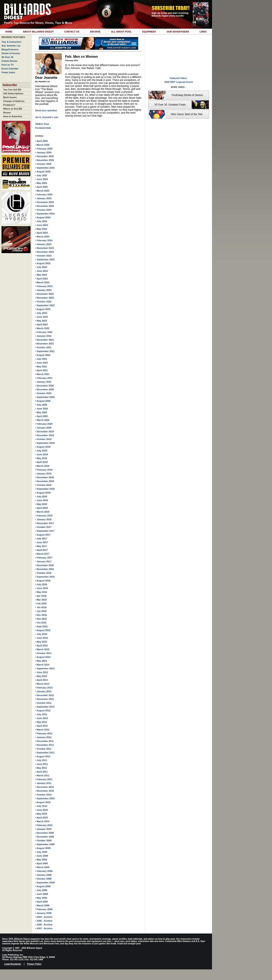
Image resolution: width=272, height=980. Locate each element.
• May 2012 (41, 722)
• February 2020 (44, 424)
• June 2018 (42, 500)
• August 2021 (43, 355)
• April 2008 (41, 902)
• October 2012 (43, 703)
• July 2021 (41, 359)
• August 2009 (43, 848)
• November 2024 (45, 206)
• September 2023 (45, 259)
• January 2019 (43, 474)
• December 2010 (45, 787)
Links (203, 32)
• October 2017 (43, 527)
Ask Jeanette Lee (11, 46)
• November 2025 (45, 160)
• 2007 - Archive (44, 928)
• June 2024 (42, 225)
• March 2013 (42, 684)
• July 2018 (41, 496)
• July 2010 (41, 806)
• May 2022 (41, 321)
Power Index (8, 72)
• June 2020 (42, 409)
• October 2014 (43, 653)
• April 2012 (41, 726)
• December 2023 (45, 248)
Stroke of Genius (11, 53)
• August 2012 (43, 711)
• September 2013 (45, 668)
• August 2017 (43, 535)
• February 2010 (44, 825)
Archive (95, 32)
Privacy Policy (34, 964)
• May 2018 (41, 504)
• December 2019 (45, 431)
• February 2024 (44, 240)
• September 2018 (45, 489)
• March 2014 (42, 665)
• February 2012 (44, 733)
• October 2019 (43, 439)
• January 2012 (43, 737)
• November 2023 (45, 252)
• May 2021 (41, 367)
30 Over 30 (7, 57)
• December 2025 (45, 156)
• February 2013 (44, 688)
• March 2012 (42, 730)
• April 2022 (41, 324)
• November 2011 (45, 745)
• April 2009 (41, 863)
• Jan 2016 (41, 607)
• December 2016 (45, 565)
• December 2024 (45, 202)
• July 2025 (41, 175)
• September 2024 (45, 214)
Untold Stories (9, 61)
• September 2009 (45, 844)
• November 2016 (45, 569)
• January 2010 (43, 829)
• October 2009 (43, 840)
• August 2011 (43, 756)
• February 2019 (44, 470)
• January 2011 (43, 783)
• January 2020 (43, 428)
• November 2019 (45, 435)
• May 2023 (41, 275)
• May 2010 (41, 814)
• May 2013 (41, 676)
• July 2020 (41, 405)
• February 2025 (44, 195)
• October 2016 (43, 573)
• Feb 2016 (41, 604)
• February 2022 (44, 332)
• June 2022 (42, 317)
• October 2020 (43, 393)
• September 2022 (45, 305)
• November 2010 (45, 791)
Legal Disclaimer (13, 964)
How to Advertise (13, 116)
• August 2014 (43, 657)
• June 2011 (42, 764)
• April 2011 (41, 772)
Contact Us (72, 32)
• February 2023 (44, 286)
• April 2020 (41, 416)
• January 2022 (43, 336)
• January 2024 (43, 244)
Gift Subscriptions (13, 93)
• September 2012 (45, 707)
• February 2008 (44, 909)
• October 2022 (43, 302)
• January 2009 (43, 875)
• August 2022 (43, 309)
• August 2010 (43, 802)
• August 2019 (43, 447)
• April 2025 (41, 187)
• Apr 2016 (41, 596)
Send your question (46, 110)
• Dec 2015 (41, 615)
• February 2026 (44, 149)
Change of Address (14, 101)
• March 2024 (42, 237)
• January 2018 (43, 519)
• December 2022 (45, 294)
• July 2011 (41, 760)
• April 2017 (41, 550)
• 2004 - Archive (44, 917)
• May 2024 (41, 229)
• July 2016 (41, 584)
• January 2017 (43, 561)
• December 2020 (45, 386)
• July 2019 (41, 451)
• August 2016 (43, 581)
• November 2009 (45, 837)
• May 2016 (41, 592)
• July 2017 (41, 539)
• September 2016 (45, 577)
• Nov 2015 (41, 619)
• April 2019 (41, 462)
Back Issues (10, 97)
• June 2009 (42, 856)
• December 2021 (45, 340)
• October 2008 (43, 879)
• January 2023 (43, 290)
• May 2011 (41, 768)
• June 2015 (42, 638)
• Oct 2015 (41, 623)
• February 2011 (44, 779)
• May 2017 (41, 546)
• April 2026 (41, 141)
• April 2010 (41, 818)
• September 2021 (45, 351)
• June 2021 (42, 363)
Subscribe (10, 85)
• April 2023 (41, 279)
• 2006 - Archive (44, 925)
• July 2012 (41, 714)
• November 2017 (45, 523)
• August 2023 (43, 263)
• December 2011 (45, 741)
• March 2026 (42, 145)
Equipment (149, 32)
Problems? (9, 105)
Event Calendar (10, 69)
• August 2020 (43, 401)
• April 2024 (41, 233)
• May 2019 (41, 458)
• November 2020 (45, 389)
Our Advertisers (178, 32)
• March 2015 (42, 649)
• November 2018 (45, 481)
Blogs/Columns (10, 49)
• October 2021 (43, 347)
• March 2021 (42, 374)
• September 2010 (45, 798)
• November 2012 (45, 699)
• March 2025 (42, 191)
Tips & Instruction (11, 42)
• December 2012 (45, 695)
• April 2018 (41, 508)
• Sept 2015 (41, 626)
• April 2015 (41, 646)
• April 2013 (41, 680)
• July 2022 (41, 313)
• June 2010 (42, 810)
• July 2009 (41, 852)
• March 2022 (42, 328)
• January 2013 (43, 691)
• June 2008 (42, 894)
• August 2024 (43, 217)
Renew (7, 113)
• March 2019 (42, 466)
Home (9, 32)
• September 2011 (45, 753)
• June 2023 (42, 271)
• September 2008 (45, 883)
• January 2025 (43, 198)
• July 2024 (41, 221)
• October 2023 (43, 256)
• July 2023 (41, 267)
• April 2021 (41, 370)
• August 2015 (43, 630)
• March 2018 (42, 512)
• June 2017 (42, 542)
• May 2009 (41, 860)
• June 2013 (42, 672)
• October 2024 (43, 210)
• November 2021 (45, 344)
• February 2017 (44, 558)
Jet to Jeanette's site (47, 117)
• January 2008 (43, 913)
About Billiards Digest (38, 32)
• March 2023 (42, 282)
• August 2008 (43, 886)
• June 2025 (42, 179)
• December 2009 (45, 833)
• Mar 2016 (41, 600)
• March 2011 (42, 776)
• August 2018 (43, 493)
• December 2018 (45, 477)
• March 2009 (42, 867)
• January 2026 (43, 152)
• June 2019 (42, 454)
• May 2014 (41, 661)
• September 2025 (45, 168)
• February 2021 (44, 378)
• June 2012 (42, 718)
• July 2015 (41, 634)
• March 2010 (42, 821)
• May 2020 (41, 412)
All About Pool (121, 32)
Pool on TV (8, 65)
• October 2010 (43, 795)
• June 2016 (42, 588)
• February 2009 (44, 871)
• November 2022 (45, 298)
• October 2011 (43, 749)
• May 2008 (41, 898)
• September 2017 (45, 531)
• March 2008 (42, 905)
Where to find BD (13, 109)
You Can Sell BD (12, 90)
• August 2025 (43, 172)
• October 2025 (43, 164)
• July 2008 (41, 890)
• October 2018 (43, 485)
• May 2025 (41, 183)
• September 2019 (45, 443)
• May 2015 (41, 642)
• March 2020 (42, 420)
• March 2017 (42, 554)
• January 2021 (43, 382)
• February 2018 (44, 516)
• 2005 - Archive (44, 921)
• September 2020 (45, 397)
